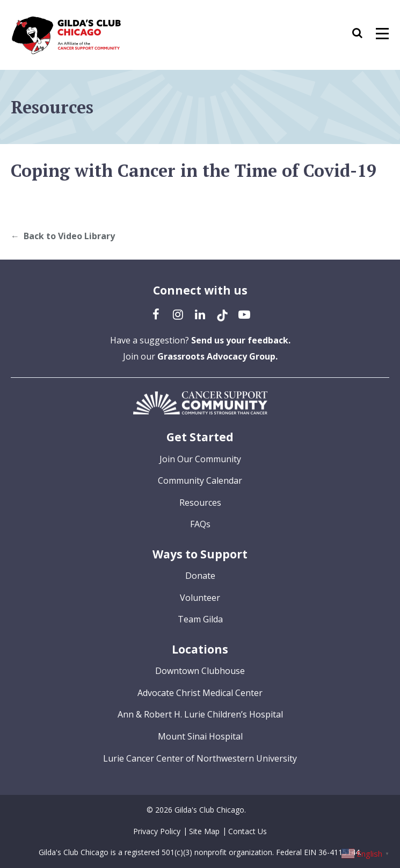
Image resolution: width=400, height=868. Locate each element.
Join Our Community (200, 459)
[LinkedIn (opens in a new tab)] (200, 314)
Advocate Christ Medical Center (200, 693)
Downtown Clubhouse (200, 671)
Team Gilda (200, 619)
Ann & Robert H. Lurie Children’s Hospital (200, 714)
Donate (200, 576)
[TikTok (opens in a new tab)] (222, 314)
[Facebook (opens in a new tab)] (156, 314)
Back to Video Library (69, 236)
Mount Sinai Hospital (200, 736)
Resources (200, 503)
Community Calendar (200, 480)
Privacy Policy (157, 831)
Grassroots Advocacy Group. (217, 356)
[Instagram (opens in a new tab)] (178, 314)
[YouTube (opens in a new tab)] (244, 314)
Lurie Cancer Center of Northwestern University (200, 758)
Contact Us (248, 831)
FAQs (200, 524)
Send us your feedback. (241, 340)
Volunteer (200, 598)
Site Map (204, 831)
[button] (363, 35)
